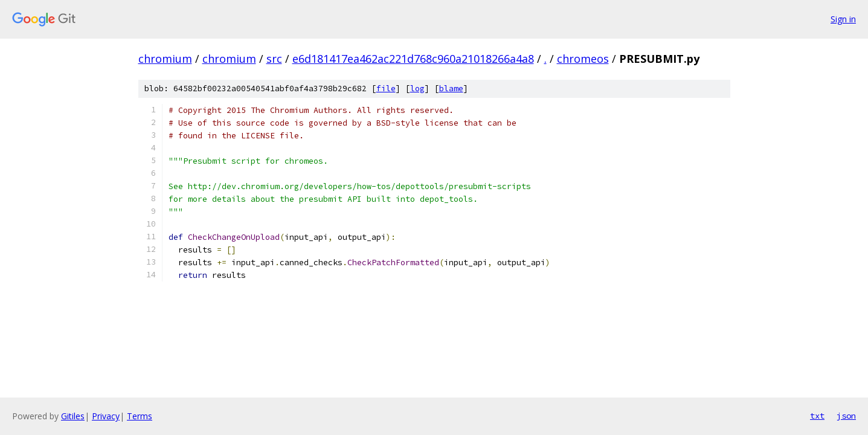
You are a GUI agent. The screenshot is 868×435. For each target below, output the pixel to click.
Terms (140, 416)
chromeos (583, 59)
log (417, 89)
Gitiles (73, 416)
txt (817, 416)
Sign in (843, 19)
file (386, 89)
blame (451, 89)
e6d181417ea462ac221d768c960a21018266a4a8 (413, 59)
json (846, 416)
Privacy (106, 416)
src (274, 59)
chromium (165, 59)
